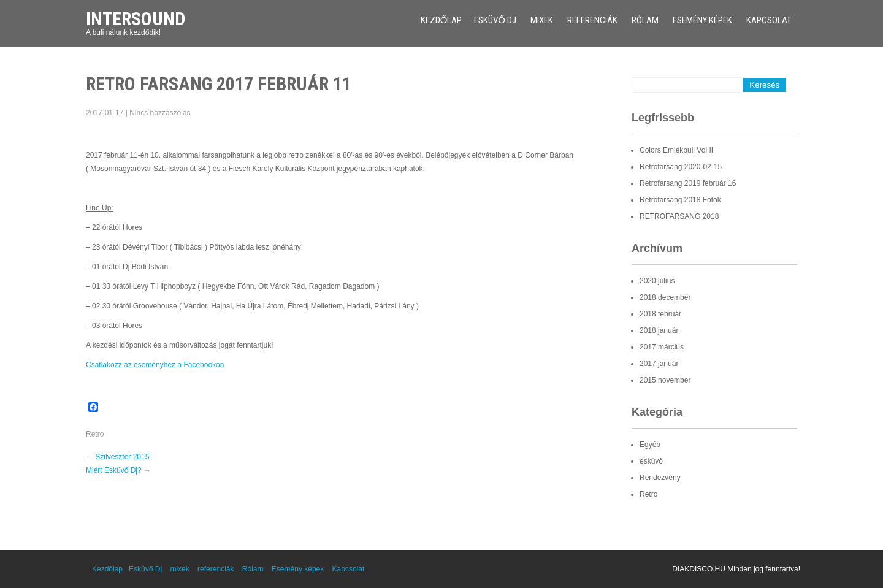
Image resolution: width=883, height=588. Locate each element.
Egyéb (650, 445)
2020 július (657, 281)
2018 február (660, 314)
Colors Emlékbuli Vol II (676, 150)
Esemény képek (702, 20)
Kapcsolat (769, 20)
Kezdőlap (442, 20)
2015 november (665, 380)
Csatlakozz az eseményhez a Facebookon (155, 365)
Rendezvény (660, 478)
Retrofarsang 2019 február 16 (688, 183)
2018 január (659, 330)
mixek (542, 20)
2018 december (665, 297)
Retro (95, 434)
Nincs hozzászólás (160, 113)
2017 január (659, 364)
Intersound (136, 19)
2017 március (662, 347)
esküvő (651, 461)
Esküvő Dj (495, 20)
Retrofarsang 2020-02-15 (681, 167)
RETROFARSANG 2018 (679, 216)
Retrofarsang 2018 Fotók (680, 200)
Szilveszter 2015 (117, 457)
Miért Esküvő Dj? (118, 470)
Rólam (645, 20)
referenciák (592, 20)
